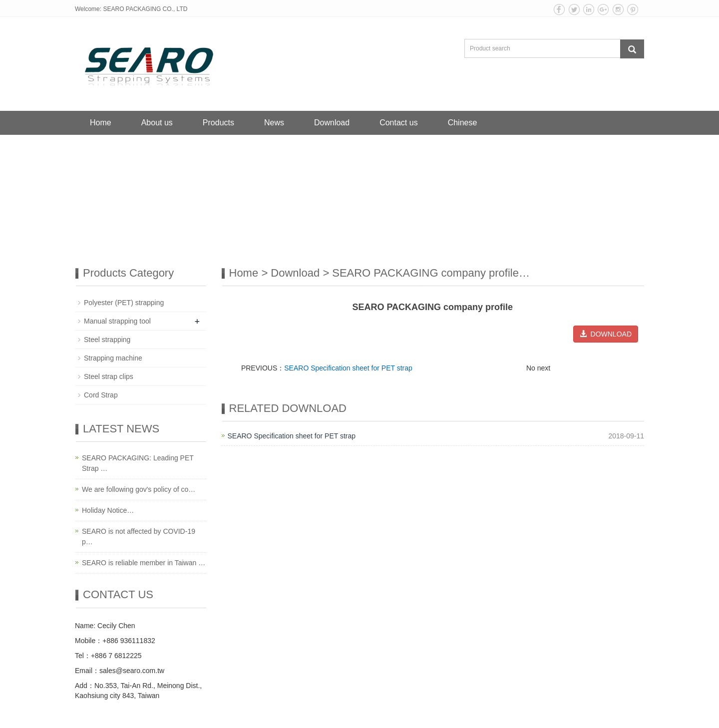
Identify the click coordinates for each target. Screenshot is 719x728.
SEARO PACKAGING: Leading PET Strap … (138, 463)
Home (101, 123)
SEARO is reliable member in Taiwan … (144, 563)
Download (332, 123)
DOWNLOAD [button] (606, 334)
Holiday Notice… (108, 510)
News (274, 123)
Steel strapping (107, 340)
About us (157, 123)
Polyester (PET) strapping (124, 303)
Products (218, 123)
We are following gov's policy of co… (139, 489)
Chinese (463, 123)
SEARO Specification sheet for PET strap (348, 368)
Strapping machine (113, 358)
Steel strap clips (109, 376)
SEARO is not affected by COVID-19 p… (139, 537)
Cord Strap (101, 395)
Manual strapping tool (117, 321)
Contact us (398, 123)
